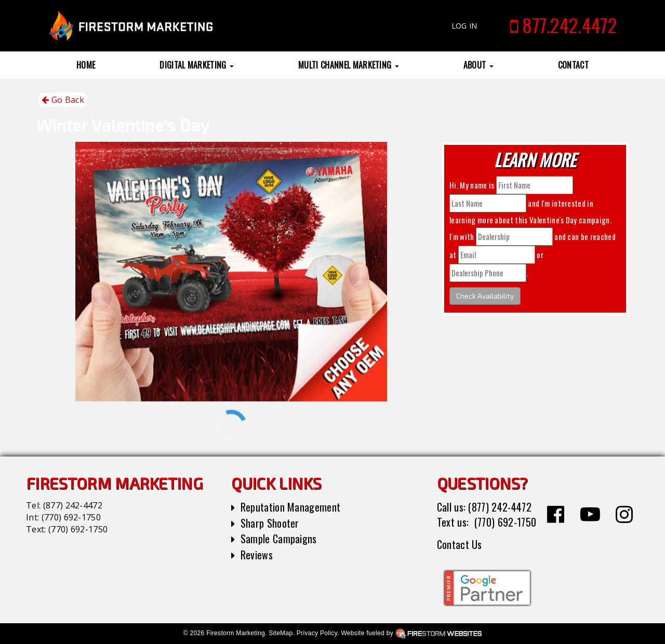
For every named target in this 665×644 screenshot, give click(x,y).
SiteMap (281, 633)
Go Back (63, 100)
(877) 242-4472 (73, 505)
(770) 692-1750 (71, 517)
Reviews (257, 555)
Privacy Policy (317, 633)
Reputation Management (291, 507)
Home (86, 65)
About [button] (478, 65)
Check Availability (485, 296)
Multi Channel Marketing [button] (349, 65)
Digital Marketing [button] (197, 65)
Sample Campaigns (279, 539)
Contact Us (460, 544)
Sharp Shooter (270, 523)
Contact (573, 65)
